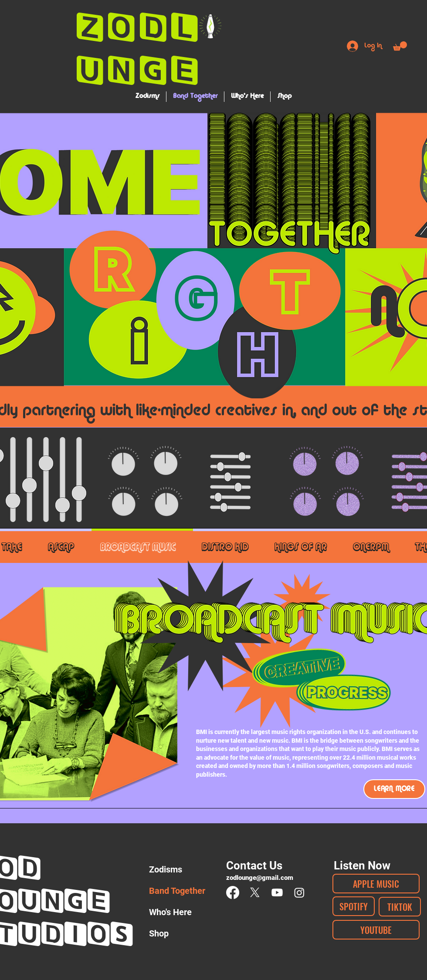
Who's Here (170, 912)
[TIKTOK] (400, 907)
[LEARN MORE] (394, 789)
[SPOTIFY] (354, 906)
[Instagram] (299, 892)
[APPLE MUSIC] (376, 884)
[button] (400, 46)
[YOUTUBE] (376, 930)
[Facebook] (233, 892)
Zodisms (166, 869)
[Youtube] (277, 892)
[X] (255, 892)
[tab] (65, 546)
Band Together (177, 891)
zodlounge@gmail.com (260, 878)
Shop (159, 933)
